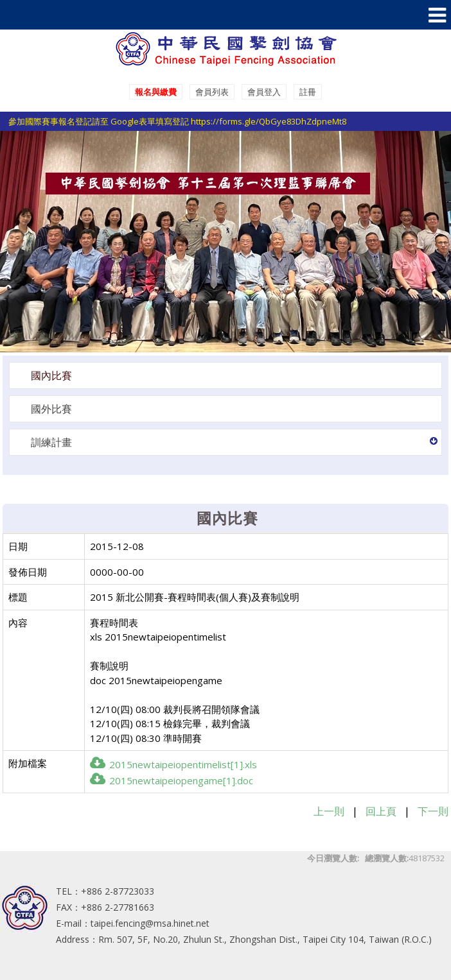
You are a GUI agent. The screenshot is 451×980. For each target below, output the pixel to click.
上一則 (329, 811)
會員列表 (212, 92)
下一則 (433, 811)
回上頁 (381, 811)
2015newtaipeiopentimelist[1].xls (173, 764)
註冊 (308, 92)
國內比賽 (51, 375)
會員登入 (264, 92)
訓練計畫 (51, 442)
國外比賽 (51, 409)
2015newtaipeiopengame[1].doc (172, 780)
